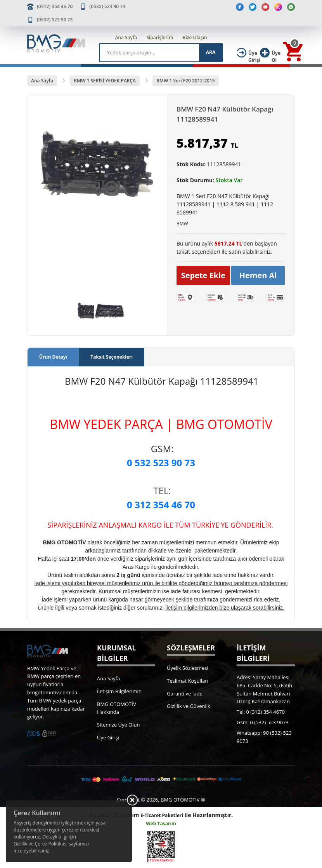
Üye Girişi (108, 737)
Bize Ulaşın (195, 37)
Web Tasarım (161, 824)
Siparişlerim (160, 37)
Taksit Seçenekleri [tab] (112, 357)
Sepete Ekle (203, 275)
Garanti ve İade (185, 694)
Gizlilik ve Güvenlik (189, 706)
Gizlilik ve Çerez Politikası (41, 844)
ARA (211, 52)
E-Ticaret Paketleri (162, 815)
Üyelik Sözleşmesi (188, 668)
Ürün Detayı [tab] (53, 357)
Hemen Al (258, 275)
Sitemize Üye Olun (118, 725)
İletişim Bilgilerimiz (119, 691)
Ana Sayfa (126, 37)
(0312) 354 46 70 (55, 6)
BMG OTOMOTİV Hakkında (117, 708)
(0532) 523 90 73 (107, 6)
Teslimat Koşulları (188, 681)
